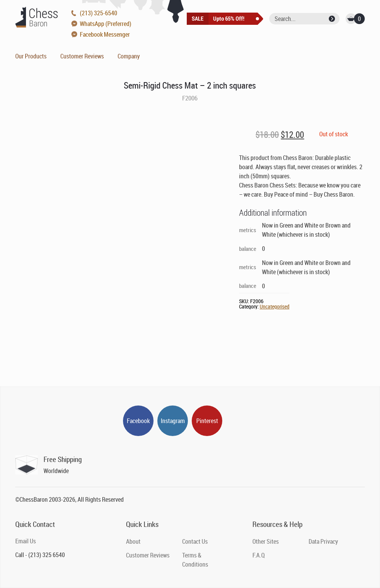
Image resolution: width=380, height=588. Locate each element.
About (133, 541)
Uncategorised (275, 306)
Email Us (26, 541)
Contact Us (195, 541)
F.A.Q (259, 555)
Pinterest (207, 421)
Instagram (173, 421)
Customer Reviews (82, 56)
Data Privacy (323, 541)
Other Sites (266, 541)
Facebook (138, 421)
